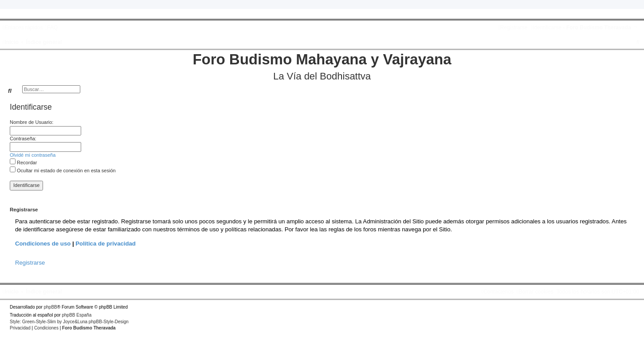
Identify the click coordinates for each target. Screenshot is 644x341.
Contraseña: (23, 139)
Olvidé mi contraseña (33, 155)
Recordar (23, 163)
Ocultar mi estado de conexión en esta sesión (63, 170)
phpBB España (77, 315)
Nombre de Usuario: (31, 122)
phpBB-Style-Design (109, 322)
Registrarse (30, 263)
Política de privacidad (106, 244)
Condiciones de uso (43, 244)
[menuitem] (51, 28)
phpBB (51, 307)
